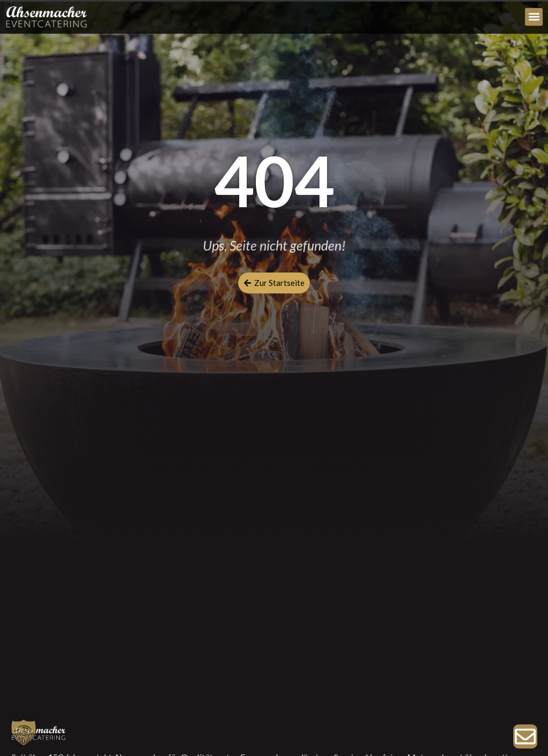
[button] (534, 17)
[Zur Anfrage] (525, 736)
